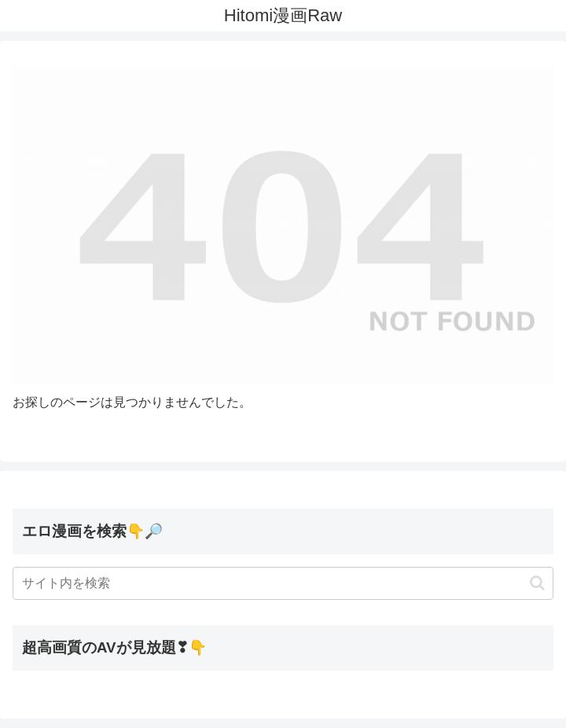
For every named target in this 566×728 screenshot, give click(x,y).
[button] (537, 583)
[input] (283, 583)
